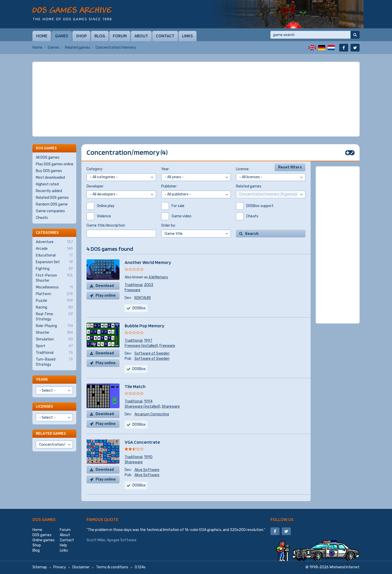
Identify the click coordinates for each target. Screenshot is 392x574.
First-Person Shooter (54, 278)
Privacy (60, 567)
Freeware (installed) (141, 346)
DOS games (44, 519)
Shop (81, 36)
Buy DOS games (49, 171)
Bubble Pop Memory (144, 326)
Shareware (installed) (142, 406)
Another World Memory (148, 262)
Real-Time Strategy (54, 316)
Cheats (42, 218)
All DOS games (48, 157)
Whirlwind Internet (344, 567)
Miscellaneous (54, 287)
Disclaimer (81, 567)
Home (42, 36)
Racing (54, 307)
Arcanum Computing (152, 414)
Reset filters (290, 167)
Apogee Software (122, 540)
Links (188, 36)
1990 (148, 457)
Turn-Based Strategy (54, 362)
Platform (54, 294)
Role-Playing (54, 326)
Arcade (54, 249)
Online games (44, 540)
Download (105, 286)
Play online (106, 295)
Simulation (54, 339)
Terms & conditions (112, 567)
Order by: (169, 225)
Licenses (44, 406)
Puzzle (54, 301)
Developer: (95, 186)
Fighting (54, 269)
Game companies (50, 211)
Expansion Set (54, 262)
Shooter (54, 333)
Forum (120, 36)
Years (42, 379)
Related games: (249, 186)
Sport (54, 346)
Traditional (134, 285)
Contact (165, 36)
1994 (148, 401)
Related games (78, 48)
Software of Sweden (152, 353)
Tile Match (135, 386)
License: (243, 169)
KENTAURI (143, 298)
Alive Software (147, 470)
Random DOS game (52, 204)
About (141, 36)
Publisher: (169, 186)
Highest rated (47, 184)
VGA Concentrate (142, 442)
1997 (148, 341)
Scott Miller (96, 540)
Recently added (49, 191)
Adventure (54, 242)
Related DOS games (52, 198)
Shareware (171, 406)
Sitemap (40, 567)
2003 (149, 285)
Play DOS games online (55, 164)
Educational (54, 255)
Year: (165, 169)
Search (252, 234)
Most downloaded (50, 178)
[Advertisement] (196, 99)
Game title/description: (106, 225)
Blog (100, 36)
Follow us (282, 519)
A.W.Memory (158, 277)
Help (63, 545)
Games (62, 36)
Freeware (133, 290)
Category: (95, 169)
